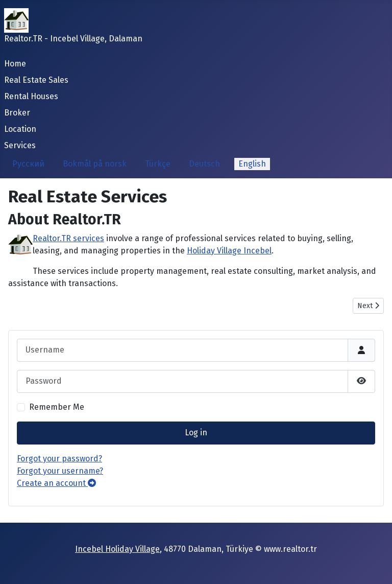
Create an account (56, 483)
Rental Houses (31, 96)
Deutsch (204, 164)
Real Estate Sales (36, 80)
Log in (196, 433)
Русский (28, 164)
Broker (17, 113)
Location (20, 129)
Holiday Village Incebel (229, 251)
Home (15, 64)
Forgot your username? (60, 471)
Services (20, 145)
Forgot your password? (59, 459)
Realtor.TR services (68, 238)
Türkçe (158, 164)
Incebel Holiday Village (117, 549)
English (252, 164)
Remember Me (57, 407)
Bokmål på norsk (95, 164)
